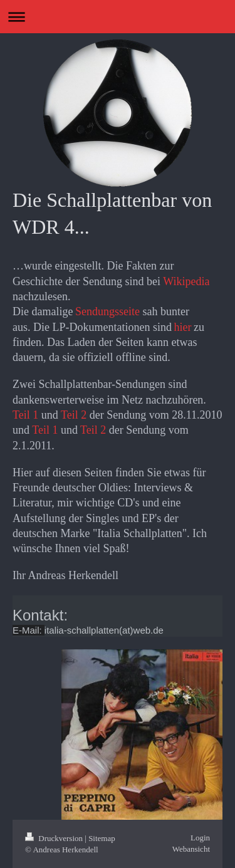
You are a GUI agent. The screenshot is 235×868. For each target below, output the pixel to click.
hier (182, 327)
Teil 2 (74, 415)
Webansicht (191, 849)
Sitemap (102, 838)
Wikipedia (186, 281)
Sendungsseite (107, 311)
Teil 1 (25, 415)
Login (200, 838)
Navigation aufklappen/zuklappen (118, 17)
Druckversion (55, 838)
